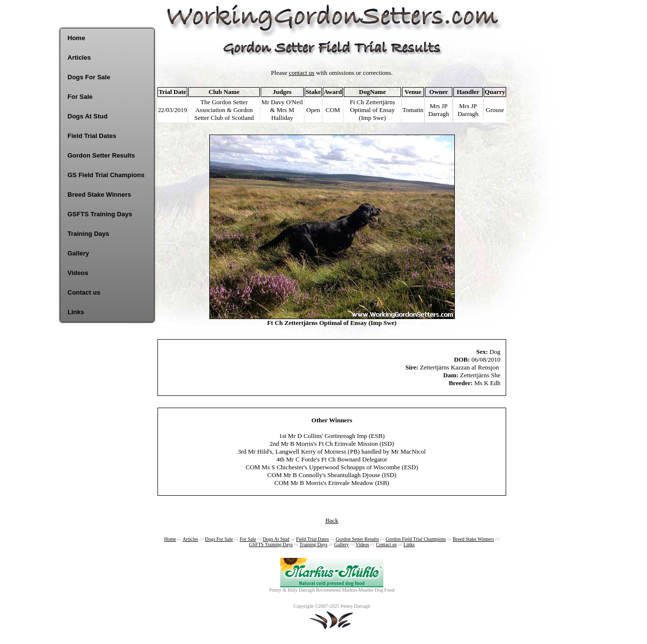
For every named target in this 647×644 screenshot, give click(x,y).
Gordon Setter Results (101, 155)
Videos (78, 273)
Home (76, 38)
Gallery (78, 253)
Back (332, 520)
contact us (302, 73)
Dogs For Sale (89, 77)
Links (76, 312)
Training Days (88, 234)
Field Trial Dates (92, 136)
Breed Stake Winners (99, 195)
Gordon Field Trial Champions (416, 539)
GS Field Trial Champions (106, 175)
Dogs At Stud (88, 116)
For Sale (80, 97)
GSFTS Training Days (100, 214)
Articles (79, 57)
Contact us (84, 292)
